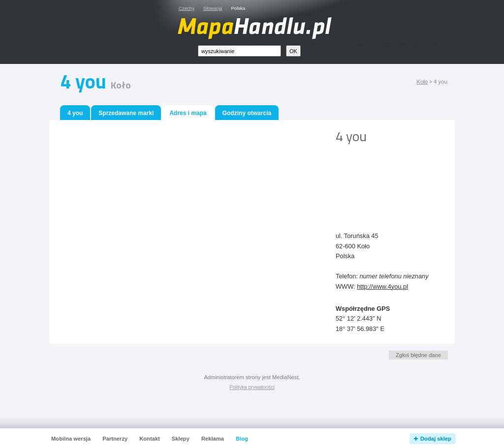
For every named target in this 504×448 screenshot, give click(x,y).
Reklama (213, 439)
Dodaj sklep (436, 439)
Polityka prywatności (252, 387)
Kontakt (150, 439)
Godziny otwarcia (247, 113)
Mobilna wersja (71, 439)
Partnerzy (115, 439)
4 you (75, 113)
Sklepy (181, 439)
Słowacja (213, 8)
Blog (242, 439)
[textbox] (239, 51)
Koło (422, 82)
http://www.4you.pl (382, 286)
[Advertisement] (380, 180)
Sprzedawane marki (126, 113)
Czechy (187, 8)
